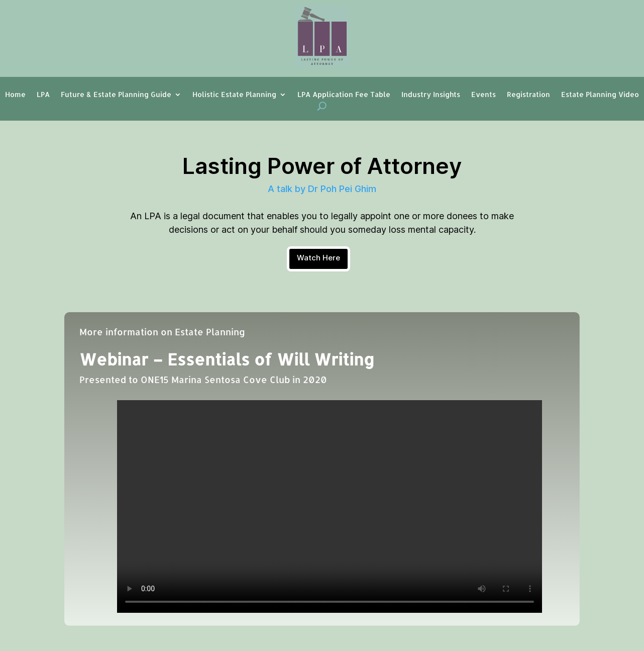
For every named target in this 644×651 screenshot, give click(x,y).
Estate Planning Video (600, 95)
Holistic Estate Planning (234, 95)
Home (15, 95)
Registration (528, 95)
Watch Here (318, 258)
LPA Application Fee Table (344, 95)
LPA (43, 95)
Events (484, 95)
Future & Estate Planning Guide (116, 95)
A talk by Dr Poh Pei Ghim (322, 189)
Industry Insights (431, 95)
